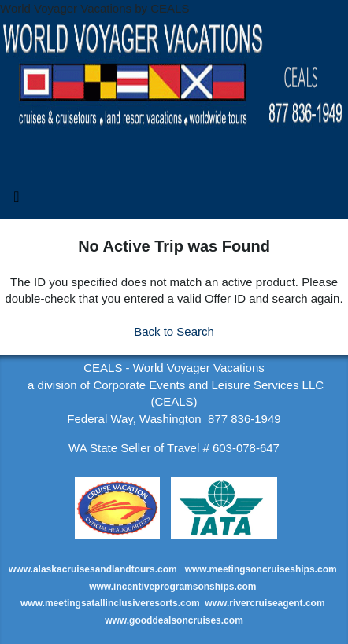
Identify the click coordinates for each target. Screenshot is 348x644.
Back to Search (174, 331)
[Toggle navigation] (17, 201)
